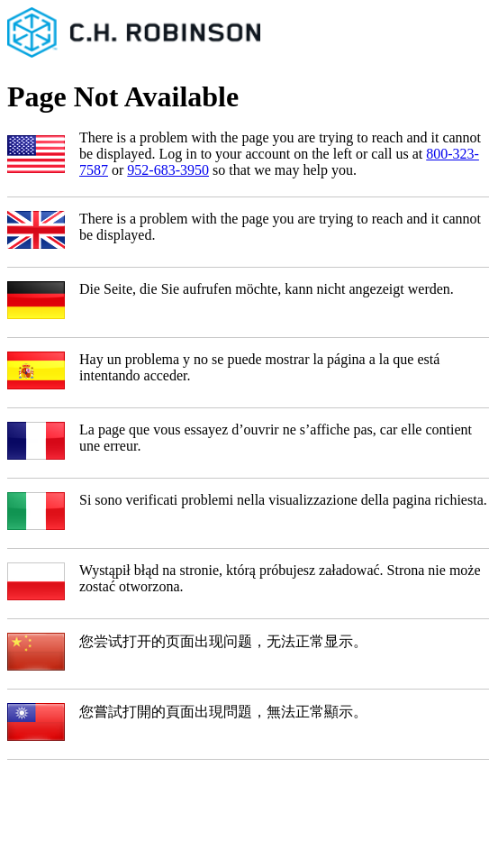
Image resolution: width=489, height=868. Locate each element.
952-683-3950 (168, 170)
